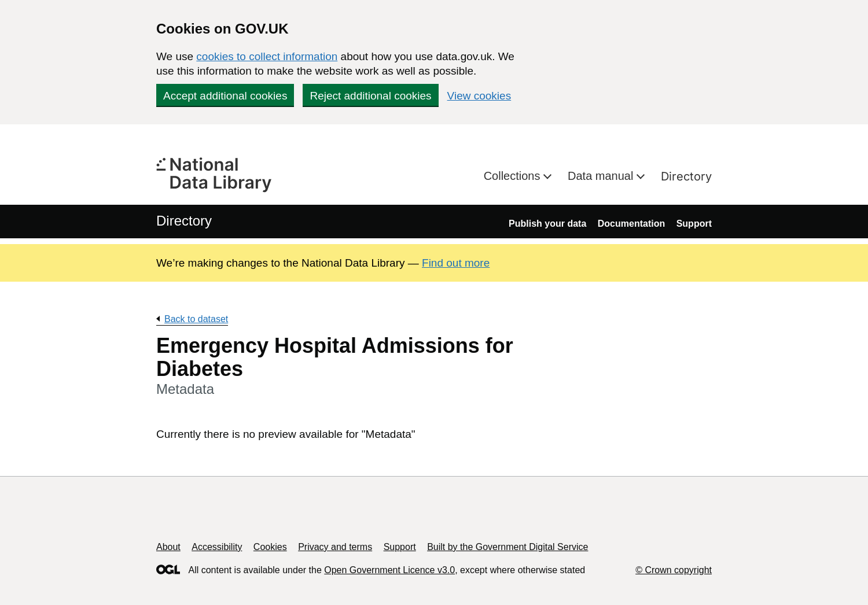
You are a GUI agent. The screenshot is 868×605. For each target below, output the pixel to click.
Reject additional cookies (370, 96)
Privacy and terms (335, 547)
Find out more (456, 263)
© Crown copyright (674, 570)
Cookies (270, 547)
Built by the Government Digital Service (507, 547)
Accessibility (217, 547)
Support (694, 224)
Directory (686, 176)
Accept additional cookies (225, 96)
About (168, 547)
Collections (514, 176)
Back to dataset (196, 319)
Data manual (602, 176)
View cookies (479, 96)
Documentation (631, 224)
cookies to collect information (267, 56)
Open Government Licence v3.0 (389, 570)
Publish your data (547, 224)
